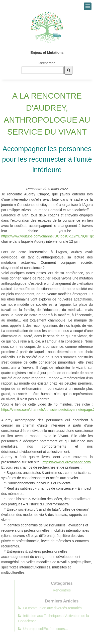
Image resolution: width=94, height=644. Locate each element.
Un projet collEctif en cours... (48, 629)
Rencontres (67, 590)
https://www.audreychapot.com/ (67, 462)
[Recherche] (68, 70)
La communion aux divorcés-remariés (55, 608)
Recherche (47, 63)
